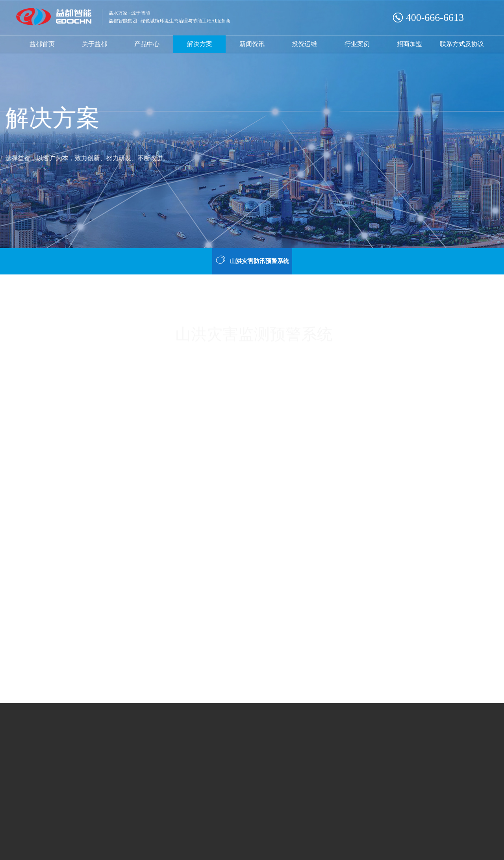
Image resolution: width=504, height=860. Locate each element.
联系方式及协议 (462, 44)
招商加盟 (409, 44)
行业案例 (357, 44)
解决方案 (200, 44)
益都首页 (42, 44)
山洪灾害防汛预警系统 (252, 260)
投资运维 (304, 44)
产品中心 (147, 44)
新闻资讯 (252, 44)
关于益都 (94, 44)
